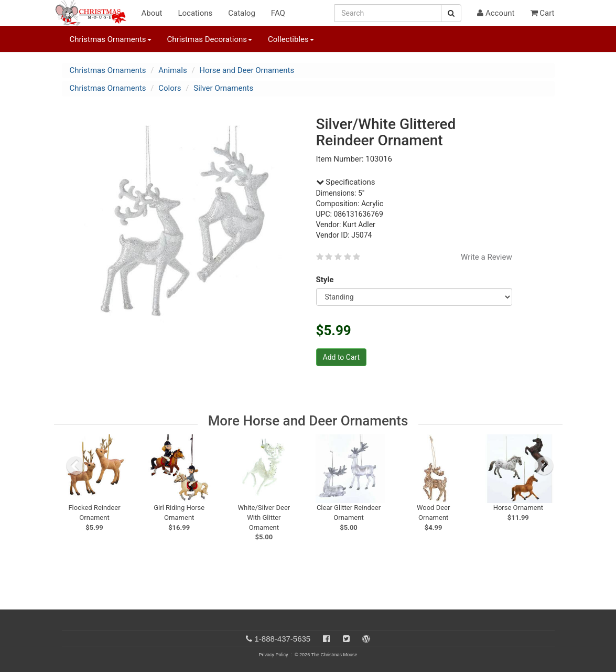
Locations (195, 13)
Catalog (242, 13)
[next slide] (544, 466)
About (152, 13)
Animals (172, 70)
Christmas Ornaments (108, 70)
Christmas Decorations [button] (210, 39)
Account (496, 13)
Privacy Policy (273, 655)
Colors (170, 88)
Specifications (346, 182)
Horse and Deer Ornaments (247, 70)
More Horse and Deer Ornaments (308, 421)
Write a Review (487, 257)
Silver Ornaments (223, 88)
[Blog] (366, 639)
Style (327, 280)
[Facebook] (326, 639)
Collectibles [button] (291, 39)
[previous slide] (75, 466)
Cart (543, 13)
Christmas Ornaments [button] (111, 39)
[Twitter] (346, 639)
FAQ (278, 13)
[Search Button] (451, 13)
